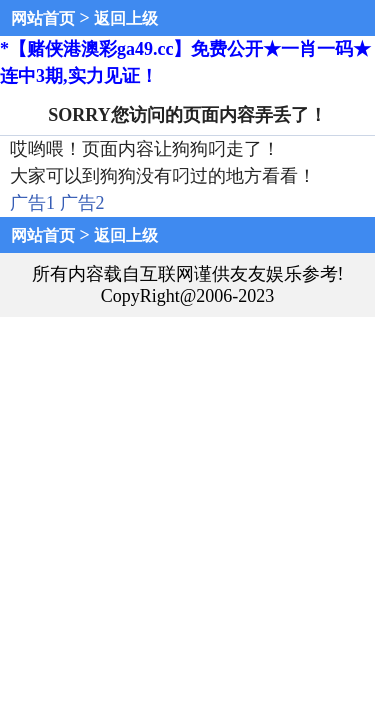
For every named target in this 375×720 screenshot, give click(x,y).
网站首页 (43, 18)
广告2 (82, 203)
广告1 (32, 203)
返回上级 (126, 18)
